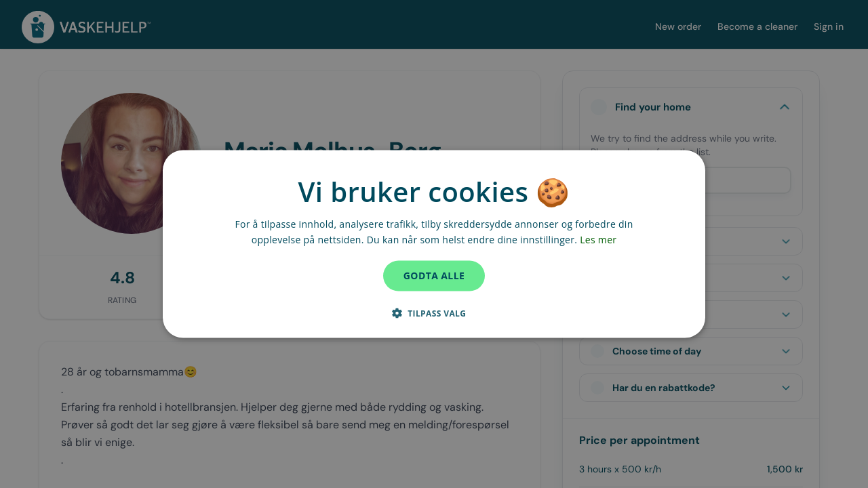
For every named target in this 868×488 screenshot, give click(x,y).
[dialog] (434, 244)
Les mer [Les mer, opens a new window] (598, 240)
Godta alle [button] (434, 276)
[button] (434, 312)
